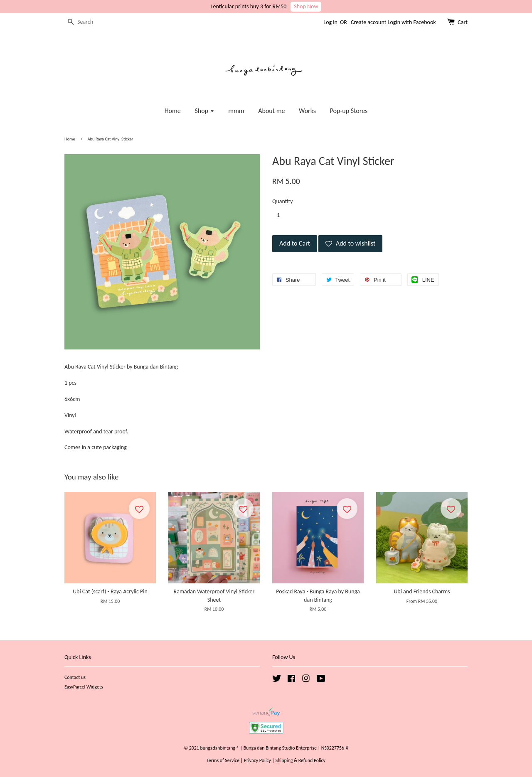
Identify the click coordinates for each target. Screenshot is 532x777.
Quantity (283, 201)
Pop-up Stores (349, 111)
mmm (236, 111)
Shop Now (306, 6)
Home (173, 111)
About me (271, 111)
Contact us (75, 677)
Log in (330, 22)
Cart (463, 22)
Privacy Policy (257, 760)
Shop (204, 111)
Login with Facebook (412, 22)
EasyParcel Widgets (84, 687)
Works (307, 111)
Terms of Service (223, 760)
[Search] (89, 22)
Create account (368, 22)
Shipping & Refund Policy (300, 760)
